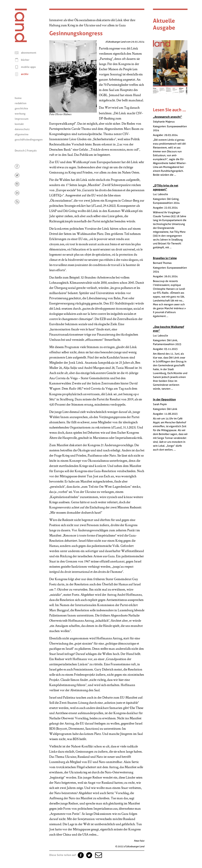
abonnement (29, 53)
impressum (22, 119)
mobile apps (28, 67)
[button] (98, 855)
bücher (25, 60)
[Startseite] (21, 41)
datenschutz (22, 129)
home (18, 98)
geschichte (21, 108)
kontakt (19, 124)
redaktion (21, 103)
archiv (25, 74)
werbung (20, 114)
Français (32, 151)
